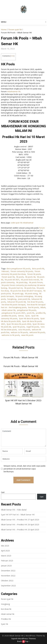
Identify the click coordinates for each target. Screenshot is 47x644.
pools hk (31, 313)
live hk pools (33, 307)
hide (12, 56)
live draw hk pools (35, 302)
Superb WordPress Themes (24, 638)
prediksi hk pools (9, 316)
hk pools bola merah (30, 280)
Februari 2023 (7, 561)
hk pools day (22, 282)
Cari (3, 492)
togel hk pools (33, 327)
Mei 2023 (5, 546)
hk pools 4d (30, 277)
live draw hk (6, 609)
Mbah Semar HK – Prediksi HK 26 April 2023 (20, 525)
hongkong (12, 299)
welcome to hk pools (11, 335)
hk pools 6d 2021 (12, 280)
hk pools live (30, 288)
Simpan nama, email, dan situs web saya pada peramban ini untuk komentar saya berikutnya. (25, 469)
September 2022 (8, 586)
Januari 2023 (6, 566)
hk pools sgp (18, 294)
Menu (4, 22)
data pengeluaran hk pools (18, 269)
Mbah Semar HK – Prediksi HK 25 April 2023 (20, 530)
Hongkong (5, 604)
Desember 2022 (8, 571)
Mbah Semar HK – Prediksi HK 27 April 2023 (20, 520)
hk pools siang (31, 294)
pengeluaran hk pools (27, 310)
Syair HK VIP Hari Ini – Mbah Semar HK (18, 515)
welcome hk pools (37, 332)
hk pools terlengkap (24, 296)
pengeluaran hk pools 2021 (13, 313)
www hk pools (27, 335)
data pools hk (38, 269)
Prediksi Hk (6, 619)
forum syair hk (15, 29)
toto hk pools (24, 330)
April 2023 (5, 551)
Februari (5, 271)
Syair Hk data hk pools (29, 318)
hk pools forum (36, 282)
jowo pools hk (24, 299)
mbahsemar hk (14, 91)
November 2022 (8, 576)
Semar (21, 316)
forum (42, 228)
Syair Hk (5, 624)
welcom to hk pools (19, 332)
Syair (28, 316)
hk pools (20, 277)
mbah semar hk (9, 310)
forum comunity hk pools (22, 271)
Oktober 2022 (7, 580)
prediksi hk (41, 313)
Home (4, 29)
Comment (24, 438)
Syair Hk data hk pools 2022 (19, 324)
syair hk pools (19, 327)
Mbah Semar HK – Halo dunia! (14, 510)
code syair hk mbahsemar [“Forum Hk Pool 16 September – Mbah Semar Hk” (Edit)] (22, 223)
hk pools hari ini (16, 288)
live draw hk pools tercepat (14, 305)
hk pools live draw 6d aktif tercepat (26, 291)
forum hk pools (34, 274)
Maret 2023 (6, 556)
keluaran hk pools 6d (17, 302)
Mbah (43, 307)
